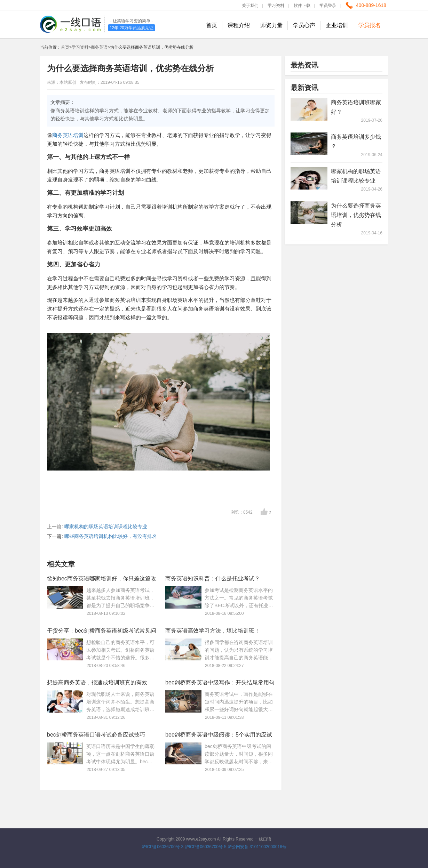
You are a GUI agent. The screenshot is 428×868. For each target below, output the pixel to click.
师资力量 (271, 25)
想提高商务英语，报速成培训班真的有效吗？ (97, 684)
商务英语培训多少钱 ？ (356, 142)
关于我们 (250, 6)
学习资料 (276, 6)
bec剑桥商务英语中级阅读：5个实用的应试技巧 (219, 736)
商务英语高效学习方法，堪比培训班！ (213, 631)
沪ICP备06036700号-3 (163, 847)
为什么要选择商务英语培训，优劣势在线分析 (356, 215)
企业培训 (337, 25)
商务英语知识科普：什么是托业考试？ (213, 578)
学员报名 (370, 25)
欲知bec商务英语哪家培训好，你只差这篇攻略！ (102, 580)
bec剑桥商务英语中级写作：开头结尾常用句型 (220, 684)
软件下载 (302, 6)
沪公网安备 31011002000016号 (257, 847)
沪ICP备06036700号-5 (206, 847)
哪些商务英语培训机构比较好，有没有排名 (111, 536)
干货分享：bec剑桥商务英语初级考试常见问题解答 (102, 632)
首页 (212, 25)
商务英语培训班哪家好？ (356, 107)
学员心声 (304, 25)
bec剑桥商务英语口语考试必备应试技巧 (96, 735)
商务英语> (100, 47)
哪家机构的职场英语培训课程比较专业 (106, 527)
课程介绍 (239, 25)
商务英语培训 (68, 135)
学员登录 (328, 6)
